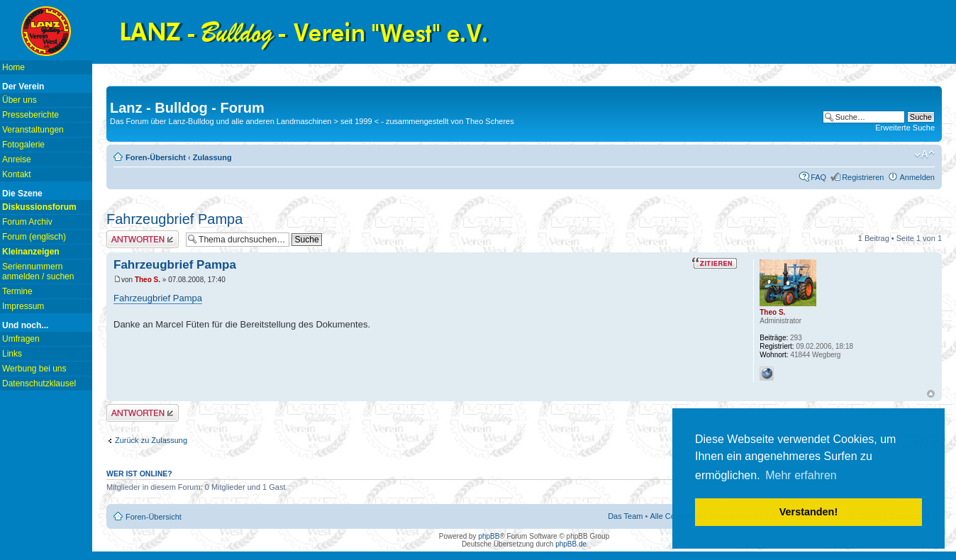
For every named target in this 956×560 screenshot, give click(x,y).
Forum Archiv (27, 222)
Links (12, 354)
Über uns (20, 100)
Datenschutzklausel (39, 383)
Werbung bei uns (34, 369)
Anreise (17, 159)
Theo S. (148, 280)
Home (13, 67)
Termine (17, 291)
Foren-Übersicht (156, 157)
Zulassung (212, 157)
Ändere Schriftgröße (924, 155)
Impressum (23, 306)
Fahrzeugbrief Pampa (174, 219)
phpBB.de (571, 544)
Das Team (625, 516)
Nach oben (931, 394)
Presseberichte (30, 115)
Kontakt (17, 174)
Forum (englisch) (34, 237)
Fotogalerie (23, 145)
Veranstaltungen (33, 130)
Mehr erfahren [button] (801, 475)
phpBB (489, 536)
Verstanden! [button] (808, 512)
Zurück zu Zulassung (151, 440)
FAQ (818, 177)
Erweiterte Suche (905, 128)
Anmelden (917, 177)
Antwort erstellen (143, 239)
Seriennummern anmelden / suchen (38, 271)
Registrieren (863, 177)
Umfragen (21, 339)
